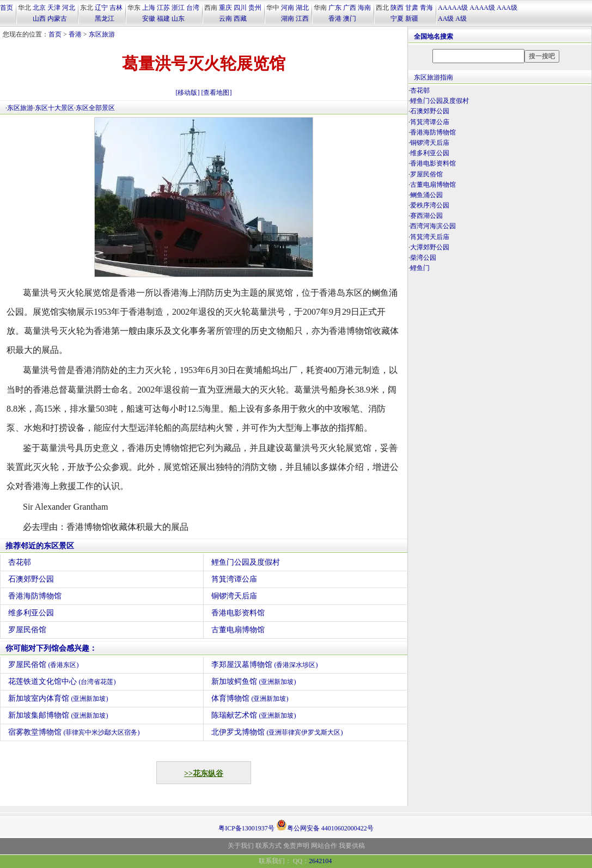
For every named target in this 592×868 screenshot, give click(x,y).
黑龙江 (105, 19)
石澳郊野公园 (31, 579)
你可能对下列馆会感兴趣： (51, 648)
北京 (39, 8)
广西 (350, 8)
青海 (426, 8)
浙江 (178, 8)
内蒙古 (57, 19)
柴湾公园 (423, 258)
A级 (461, 19)
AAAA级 (482, 8)
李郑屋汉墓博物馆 (265, 665)
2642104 (320, 861)
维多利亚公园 (31, 613)
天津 (54, 8)
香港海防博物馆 (35, 596)
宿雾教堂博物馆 (74, 732)
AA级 (446, 19)
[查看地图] (217, 93)
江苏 (163, 8)
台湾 (193, 8)
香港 (335, 19)
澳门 (350, 19)
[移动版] (188, 93)
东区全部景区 (95, 108)
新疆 (412, 19)
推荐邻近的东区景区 (40, 546)
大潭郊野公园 (430, 247)
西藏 (240, 19)
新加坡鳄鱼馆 (254, 681)
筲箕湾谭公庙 (234, 579)
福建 (163, 19)
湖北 (302, 8)
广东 (335, 8)
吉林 (116, 8)
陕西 (397, 8)
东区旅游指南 (434, 77)
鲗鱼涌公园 (426, 195)
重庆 (225, 8)
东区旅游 (102, 34)
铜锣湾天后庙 (234, 596)
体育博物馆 (250, 698)
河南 (288, 8)
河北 (69, 8)
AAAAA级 (453, 8)
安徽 (149, 19)
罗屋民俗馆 (27, 630)
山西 (39, 19)
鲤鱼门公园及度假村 (246, 562)
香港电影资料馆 (238, 613)
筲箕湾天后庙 (430, 237)
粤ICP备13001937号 (246, 828)
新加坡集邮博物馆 (58, 715)
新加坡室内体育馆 (58, 698)
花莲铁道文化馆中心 (62, 681)
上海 (149, 8)
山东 (178, 19)
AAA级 (507, 8)
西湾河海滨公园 (433, 226)
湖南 (288, 19)
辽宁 (101, 8)
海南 (364, 8)
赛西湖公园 (426, 216)
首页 (7, 8)
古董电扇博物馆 (238, 630)
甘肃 (412, 8)
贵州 (255, 8)
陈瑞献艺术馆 (254, 715)
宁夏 (397, 19)
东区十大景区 (54, 108)
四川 (240, 8)
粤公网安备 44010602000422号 (325, 825)
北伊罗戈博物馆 (277, 732)
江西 (302, 19)
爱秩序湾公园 (430, 205)
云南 (225, 19)
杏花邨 (20, 562)
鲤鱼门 (420, 268)
